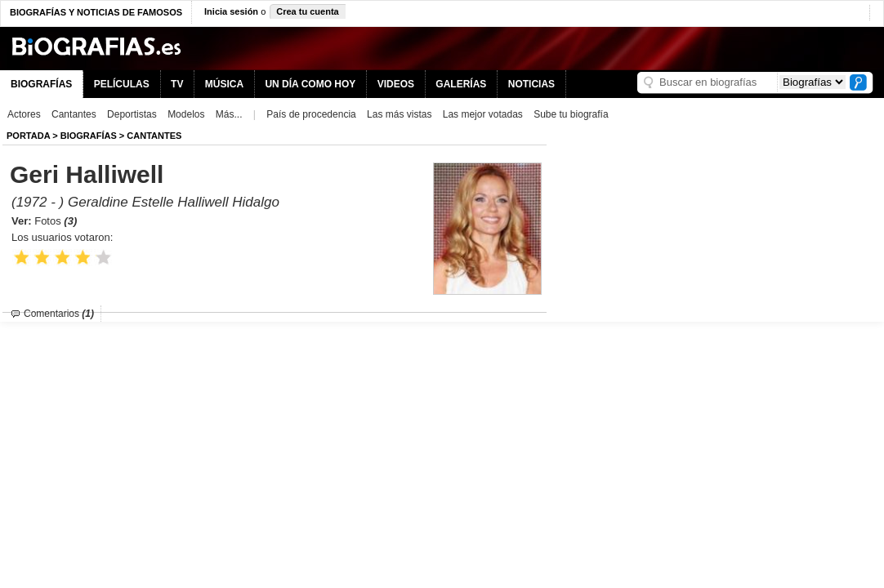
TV (177, 84)
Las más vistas (399, 114)
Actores (24, 114)
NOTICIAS (531, 84)
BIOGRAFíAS (89, 136)
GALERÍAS (461, 84)
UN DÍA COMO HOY (310, 84)
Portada (28, 136)
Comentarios (59, 314)
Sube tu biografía (571, 114)
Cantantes (74, 114)
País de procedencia (311, 114)
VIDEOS (396, 84)
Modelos (186, 114)
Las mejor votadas (483, 114)
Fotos (56, 221)
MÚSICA (224, 84)
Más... (229, 114)
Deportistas (132, 114)
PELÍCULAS (122, 84)
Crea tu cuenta (307, 11)
